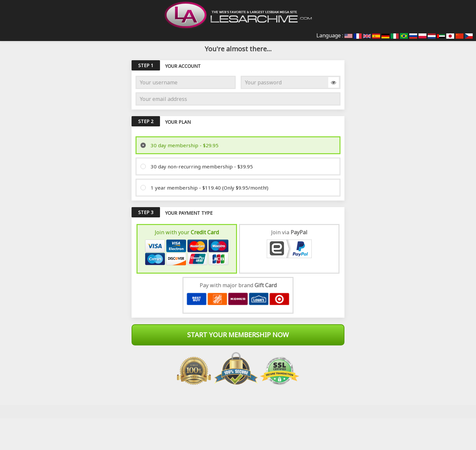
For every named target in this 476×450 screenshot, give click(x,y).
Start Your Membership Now (238, 335)
